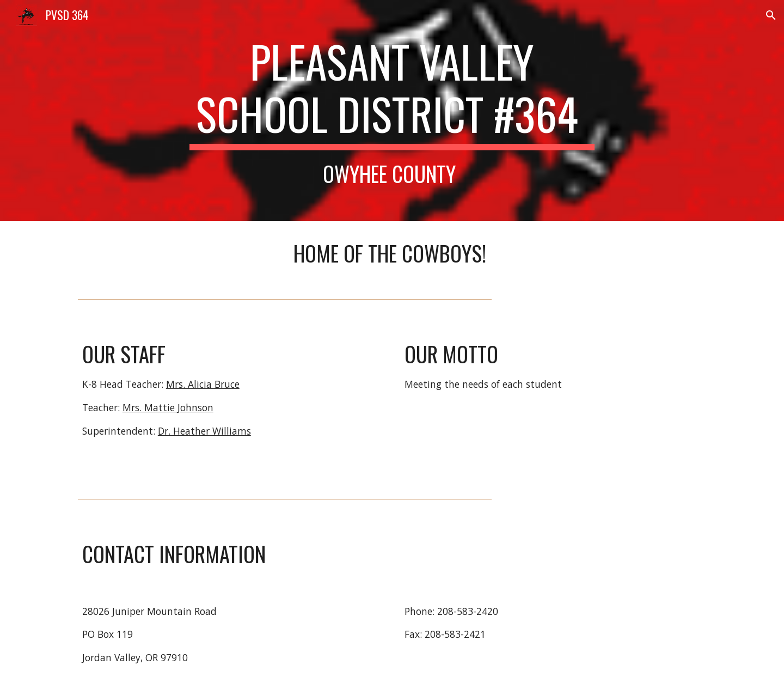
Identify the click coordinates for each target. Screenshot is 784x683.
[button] (771, 15)
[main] (392, 111)
